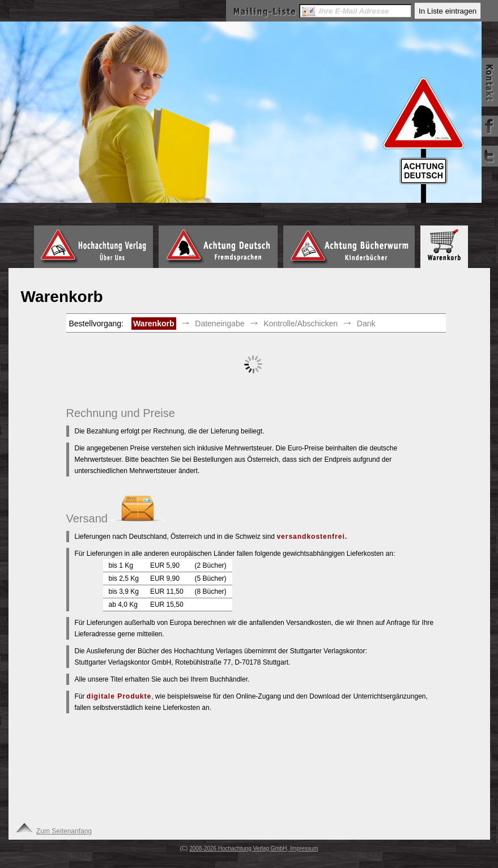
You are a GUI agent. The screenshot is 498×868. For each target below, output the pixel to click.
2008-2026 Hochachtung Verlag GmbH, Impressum (254, 848)
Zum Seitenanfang (54, 831)
